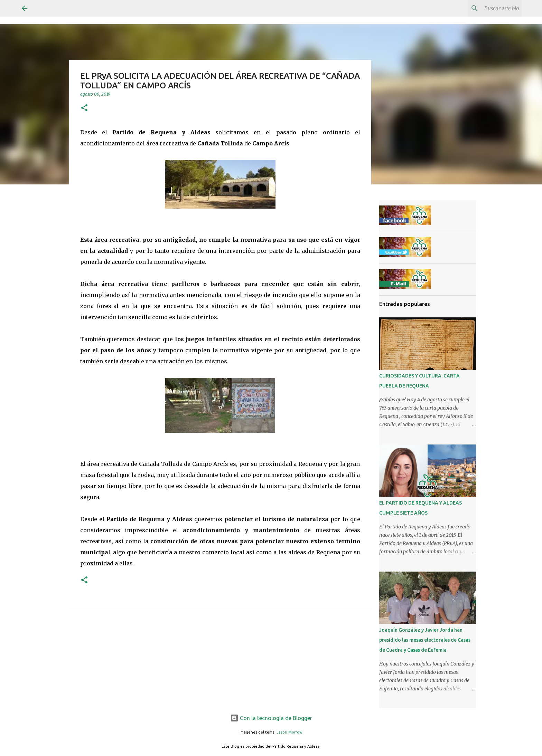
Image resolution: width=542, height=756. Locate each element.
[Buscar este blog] (485, 8)
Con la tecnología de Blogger (271, 718)
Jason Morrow (289, 732)
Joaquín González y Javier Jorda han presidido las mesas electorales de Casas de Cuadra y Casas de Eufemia (425, 640)
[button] (84, 108)
